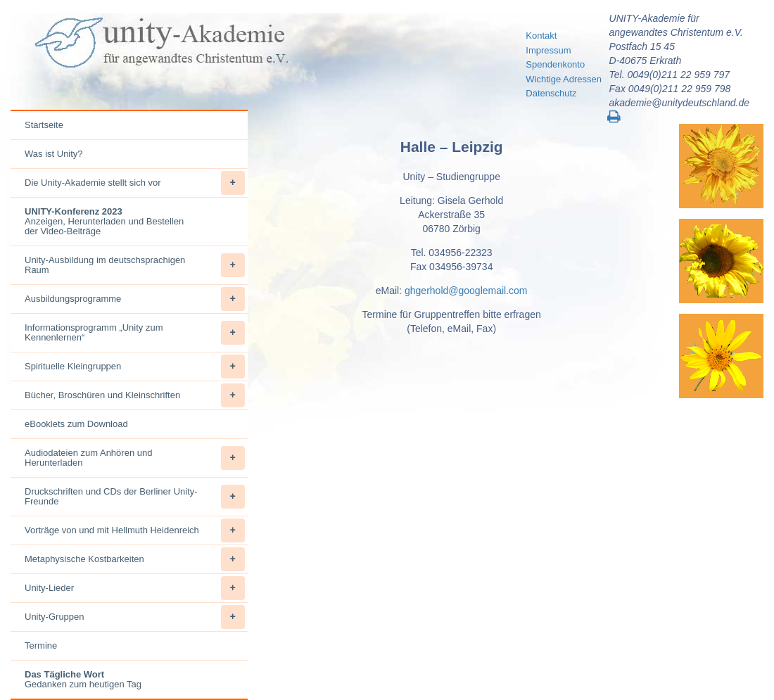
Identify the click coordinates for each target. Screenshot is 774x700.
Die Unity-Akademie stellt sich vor (135, 183)
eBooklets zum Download (76, 424)
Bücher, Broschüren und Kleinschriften (135, 395)
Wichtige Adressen (564, 79)
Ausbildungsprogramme (135, 299)
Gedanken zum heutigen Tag (83, 679)
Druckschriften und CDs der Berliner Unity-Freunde (135, 497)
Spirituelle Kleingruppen (135, 367)
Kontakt (541, 36)
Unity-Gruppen (135, 617)
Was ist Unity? (54, 154)
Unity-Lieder (135, 588)
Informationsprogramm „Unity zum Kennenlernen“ (135, 333)
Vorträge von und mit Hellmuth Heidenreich (135, 530)
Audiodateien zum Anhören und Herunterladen (135, 458)
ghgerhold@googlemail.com (466, 291)
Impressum (548, 50)
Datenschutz (551, 93)
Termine (41, 645)
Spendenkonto (555, 64)
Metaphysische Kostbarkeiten (135, 559)
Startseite (44, 125)
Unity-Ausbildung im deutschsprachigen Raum (135, 265)
